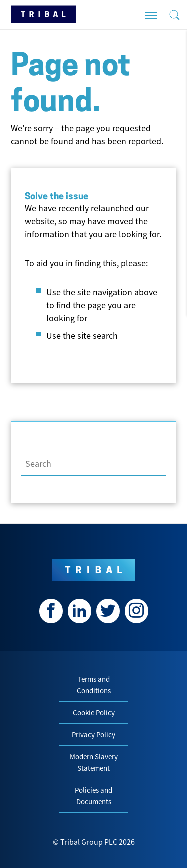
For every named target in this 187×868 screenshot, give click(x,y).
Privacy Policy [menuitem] (93, 734)
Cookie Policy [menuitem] (94, 712)
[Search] (93, 463)
